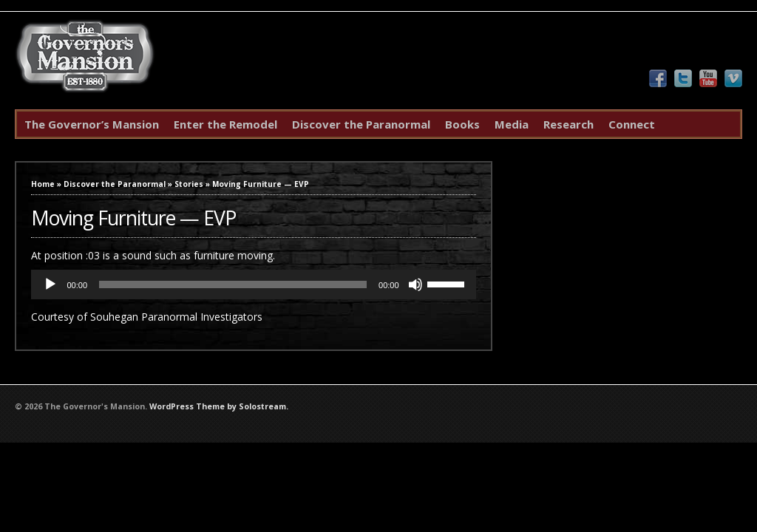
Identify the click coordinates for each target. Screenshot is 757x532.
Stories (189, 184)
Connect (632, 124)
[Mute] (415, 284)
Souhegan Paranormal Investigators (176, 317)
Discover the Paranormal (361, 124)
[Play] (50, 284)
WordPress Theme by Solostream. (219, 406)
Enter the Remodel (225, 124)
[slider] (233, 284)
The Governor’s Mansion (92, 124)
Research (568, 124)
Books (462, 124)
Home (43, 184)
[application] (253, 284)
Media (512, 124)
